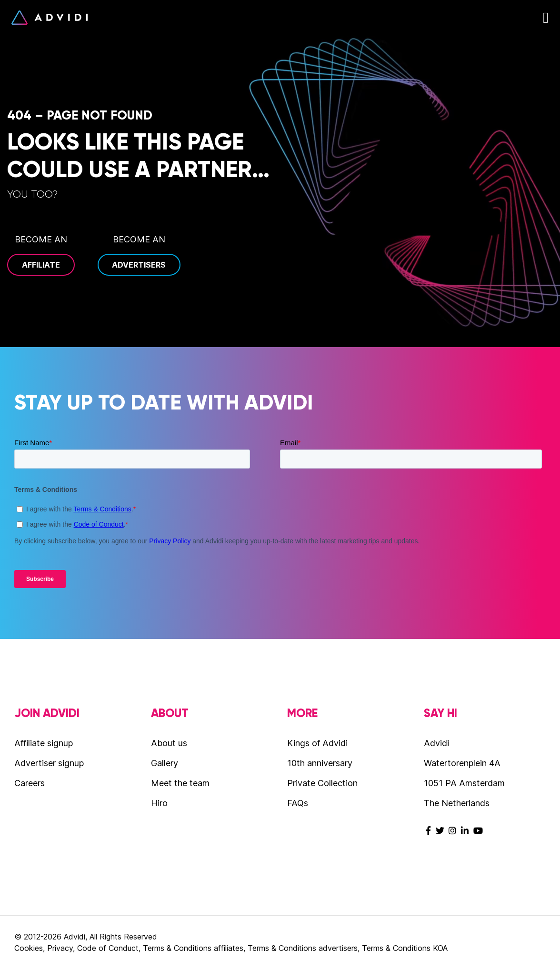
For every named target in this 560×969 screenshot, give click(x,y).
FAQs (298, 803)
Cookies (29, 948)
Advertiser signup (49, 763)
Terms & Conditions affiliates (193, 948)
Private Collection (322, 783)
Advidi (50, 18)
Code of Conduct (108, 948)
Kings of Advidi (317, 743)
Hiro (159, 803)
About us (169, 743)
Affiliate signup (44, 743)
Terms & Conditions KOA (405, 948)
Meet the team (180, 783)
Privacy (60, 948)
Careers (30, 783)
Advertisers (139, 265)
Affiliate (41, 265)
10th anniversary (320, 763)
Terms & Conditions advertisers (303, 948)
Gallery (165, 763)
